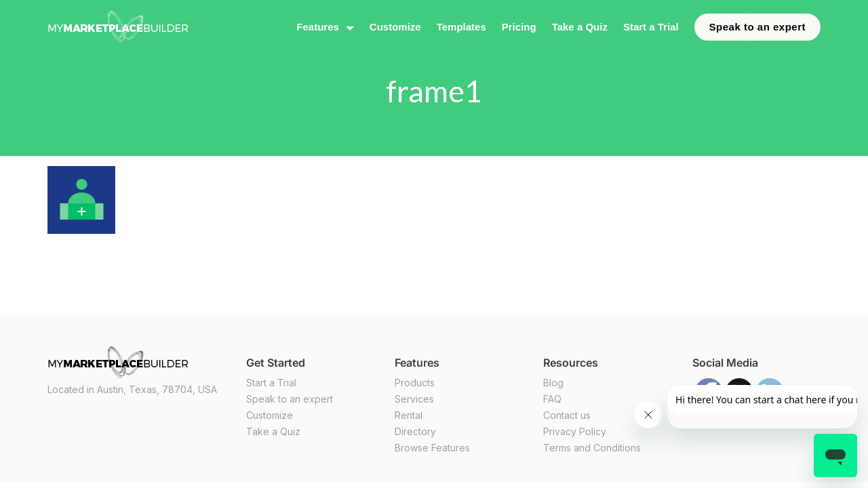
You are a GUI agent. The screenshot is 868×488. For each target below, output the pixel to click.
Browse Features (432, 448)
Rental (409, 415)
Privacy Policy (575, 431)
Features (318, 27)
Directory (415, 431)
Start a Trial (651, 27)
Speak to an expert (757, 27)
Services (414, 399)
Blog (553, 383)
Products (415, 383)
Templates (461, 27)
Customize (395, 27)
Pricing (519, 27)
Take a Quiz (580, 27)
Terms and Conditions (592, 448)
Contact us (567, 415)
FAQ (552, 399)
